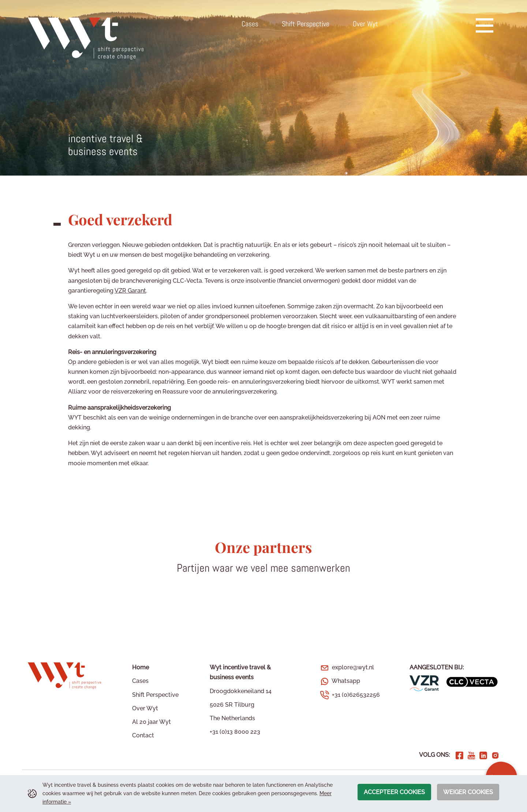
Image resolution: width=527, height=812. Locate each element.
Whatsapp (346, 681)
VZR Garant (130, 291)
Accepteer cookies (394, 792)
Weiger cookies (468, 792)
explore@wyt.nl (353, 667)
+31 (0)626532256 (356, 695)
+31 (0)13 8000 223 (235, 732)
